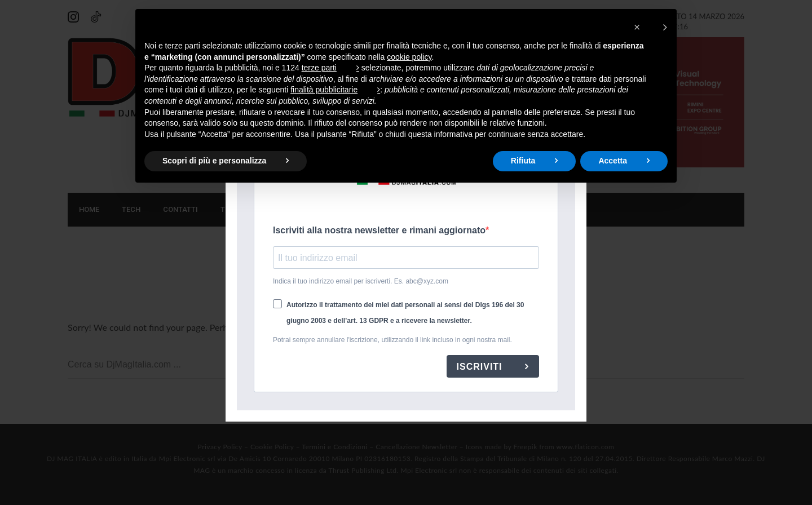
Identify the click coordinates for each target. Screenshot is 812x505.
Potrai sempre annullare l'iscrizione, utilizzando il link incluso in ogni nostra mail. (392, 340)
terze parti (319, 68)
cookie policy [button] (409, 57)
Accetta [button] (613, 161)
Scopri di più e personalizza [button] (214, 161)
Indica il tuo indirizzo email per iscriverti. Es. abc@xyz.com (361, 281)
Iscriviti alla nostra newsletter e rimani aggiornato (379, 230)
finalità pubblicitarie (324, 90)
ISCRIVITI (481, 367)
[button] (650, 27)
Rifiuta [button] (523, 161)
